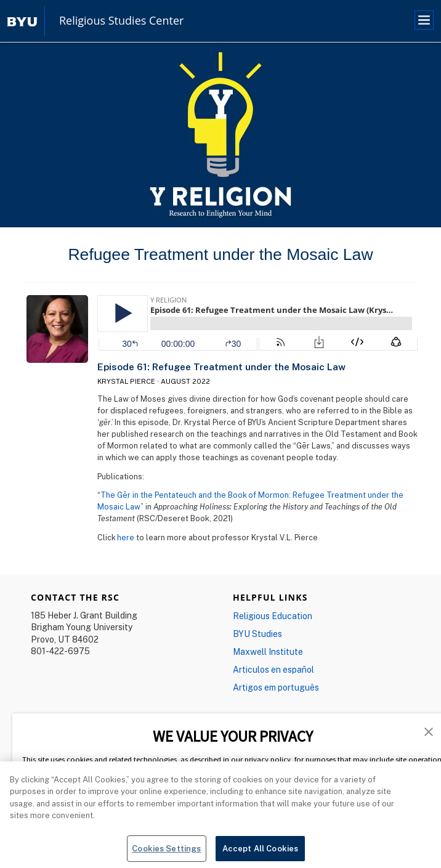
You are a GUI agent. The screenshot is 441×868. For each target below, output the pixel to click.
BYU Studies (257, 634)
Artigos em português (276, 687)
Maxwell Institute (268, 651)
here (126, 537)
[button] (429, 731)
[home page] (22, 21)
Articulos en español (273, 669)
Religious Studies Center (121, 21)
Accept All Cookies (260, 853)
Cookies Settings (166, 853)
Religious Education (273, 616)
